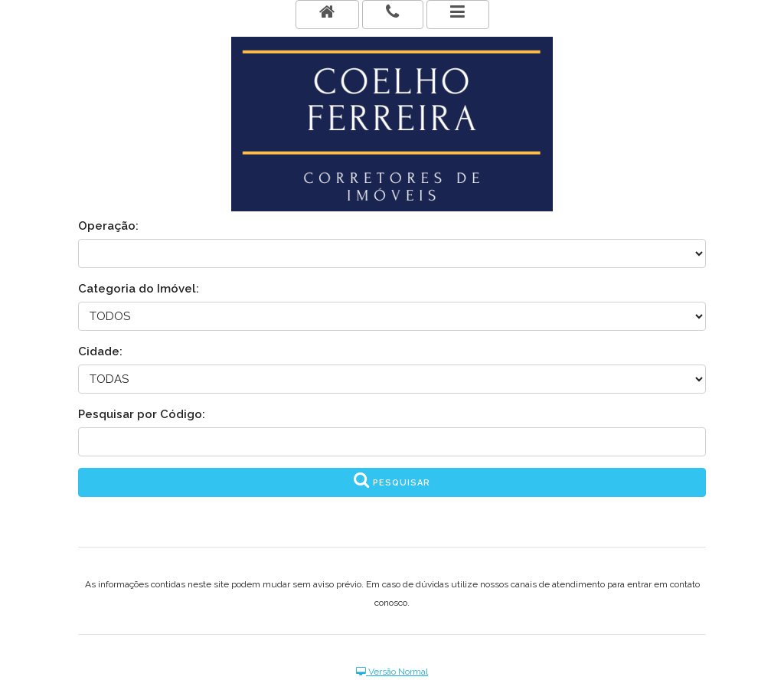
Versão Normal (392, 672)
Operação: (108, 226)
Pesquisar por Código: (142, 414)
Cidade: (100, 351)
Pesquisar (392, 479)
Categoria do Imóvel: (139, 289)
